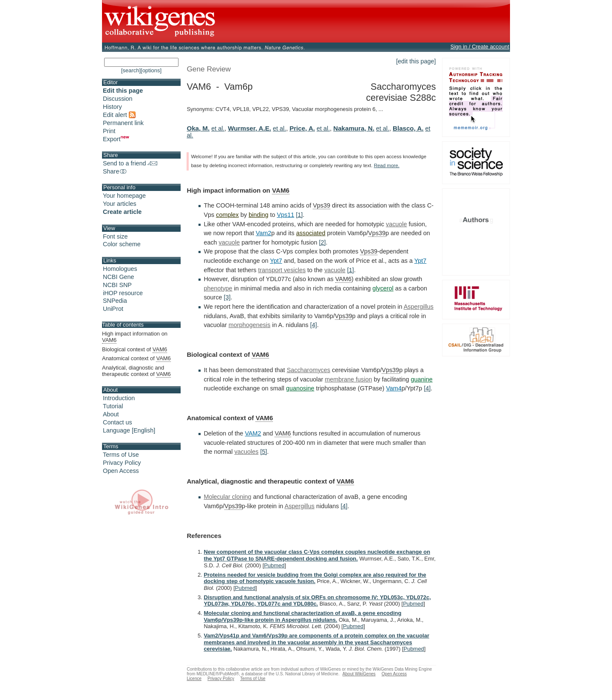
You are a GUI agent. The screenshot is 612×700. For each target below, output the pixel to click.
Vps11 (285, 215)
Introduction (119, 398)
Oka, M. (198, 128)
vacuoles (246, 452)
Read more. (387, 165)
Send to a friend (130, 163)
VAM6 (281, 190)
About (111, 414)
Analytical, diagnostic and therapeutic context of (136, 371)
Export (116, 139)
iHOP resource (123, 293)
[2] (323, 242)
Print (109, 131)
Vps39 (322, 205)
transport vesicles (282, 270)
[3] (227, 297)
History (112, 107)
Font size (115, 236)
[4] (314, 325)
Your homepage (124, 196)
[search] (131, 70)
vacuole (397, 224)
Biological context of (135, 350)
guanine (422, 379)
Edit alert (119, 115)
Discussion (118, 99)
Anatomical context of (136, 359)
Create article (122, 212)
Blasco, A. (408, 128)
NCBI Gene (119, 277)
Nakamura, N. (354, 128)
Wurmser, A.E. (249, 128)
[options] (151, 70)
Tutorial (113, 406)
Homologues (120, 269)
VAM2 (253, 433)
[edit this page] (416, 61)
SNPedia (115, 301)
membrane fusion (348, 379)
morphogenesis (249, 325)
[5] (263, 452)
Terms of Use (121, 455)
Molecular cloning (227, 497)
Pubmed (274, 565)
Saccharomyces (309, 370)
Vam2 (264, 233)
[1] (299, 215)
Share (115, 171)
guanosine (300, 388)
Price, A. (302, 128)
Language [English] (129, 430)
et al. (218, 128)
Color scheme (122, 244)
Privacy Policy (122, 463)
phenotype (218, 288)
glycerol (383, 288)
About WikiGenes (359, 674)
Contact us (118, 422)
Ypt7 (276, 261)
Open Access (121, 471)
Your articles (120, 204)
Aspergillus (419, 307)
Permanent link (123, 123)
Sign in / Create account (480, 47)
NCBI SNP (117, 285)
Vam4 (394, 388)
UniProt (113, 309)
